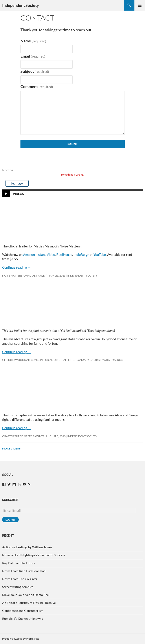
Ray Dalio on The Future (19, 563)
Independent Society (21, 5)
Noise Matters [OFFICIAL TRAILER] (25, 276)
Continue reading (17, 267)
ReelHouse (64, 255)
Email (33, 56)
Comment (37, 87)
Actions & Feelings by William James (27, 547)
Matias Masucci (113, 360)
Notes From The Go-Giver (20, 579)
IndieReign (81, 255)
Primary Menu (140, 5)
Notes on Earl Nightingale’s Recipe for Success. (34, 555)
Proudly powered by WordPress (21, 639)
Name (33, 41)
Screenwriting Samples (18, 587)
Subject (35, 71)
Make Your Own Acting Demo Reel (26, 595)
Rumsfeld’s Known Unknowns (23, 619)
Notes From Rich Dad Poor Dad (24, 571)
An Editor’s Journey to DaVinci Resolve (29, 603)
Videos (18, 194)
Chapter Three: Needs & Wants (23, 436)
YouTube (100, 255)
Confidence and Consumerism (23, 611)
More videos (13, 448)
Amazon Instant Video (39, 255)
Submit (72, 144)
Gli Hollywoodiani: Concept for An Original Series (39, 360)
